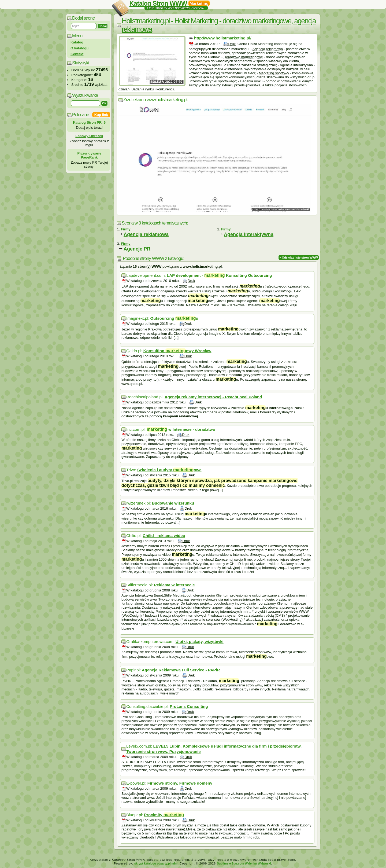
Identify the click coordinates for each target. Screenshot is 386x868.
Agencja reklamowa (146, 234)
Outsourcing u (174, 318)
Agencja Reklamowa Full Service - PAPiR (181, 670)
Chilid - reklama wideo (164, 536)
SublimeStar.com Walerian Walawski (244, 863)
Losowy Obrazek (89, 136)
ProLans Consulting (189, 706)
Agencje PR (137, 249)
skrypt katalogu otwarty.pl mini (156, 863)
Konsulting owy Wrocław (177, 351)
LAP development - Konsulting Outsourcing (219, 275)
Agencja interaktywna (249, 234)
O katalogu (79, 48)
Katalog (77, 42)
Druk (232, 44)
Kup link (101, 115)
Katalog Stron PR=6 (89, 122)
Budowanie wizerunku (173, 503)
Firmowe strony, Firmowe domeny (180, 783)
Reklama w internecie (174, 585)
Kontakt (77, 54)
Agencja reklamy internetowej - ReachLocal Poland (213, 397)
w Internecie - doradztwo (181, 429)
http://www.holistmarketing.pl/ (223, 38)
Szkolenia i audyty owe (169, 470)
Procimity (164, 815)
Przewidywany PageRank (89, 155)
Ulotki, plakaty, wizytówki (200, 641)
